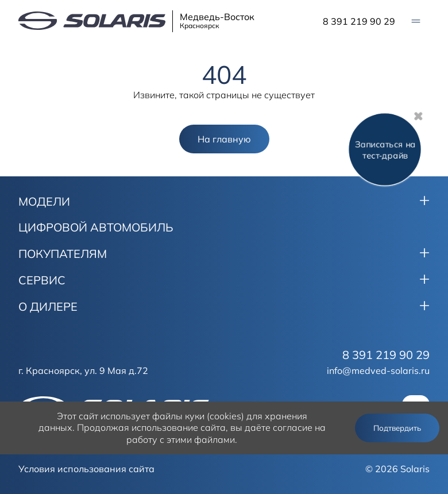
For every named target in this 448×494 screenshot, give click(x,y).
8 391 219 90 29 (359, 21)
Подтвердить (397, 428)
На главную (224, 139)
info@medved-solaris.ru (378, 370)
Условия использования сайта (86, 469)
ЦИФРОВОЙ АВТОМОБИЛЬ (96, 227)
